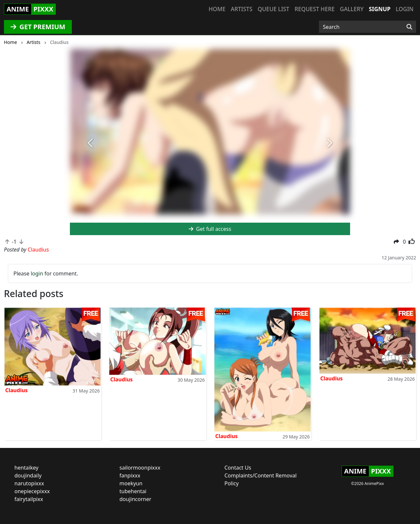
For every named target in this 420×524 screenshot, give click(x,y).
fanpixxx (130, 475)
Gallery (352, 9)
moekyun (131, 483)
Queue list (273, 9)
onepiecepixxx (32, 491)
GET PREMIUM (38, 27)
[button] (91, 143)
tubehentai (133, 491)
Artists (241, 9)
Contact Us (238, 468)
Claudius (16, 390)
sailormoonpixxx (140, 468)
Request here (315, 9)
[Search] (409, 27)
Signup (380, 9)
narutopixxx (29, 483)
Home (217, 9)
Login (405, 9)
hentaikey (26, 468)
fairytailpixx (29, 499)
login (37, 273)
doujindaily (28, 475)
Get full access (210, 229)
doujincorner (135, 499)
